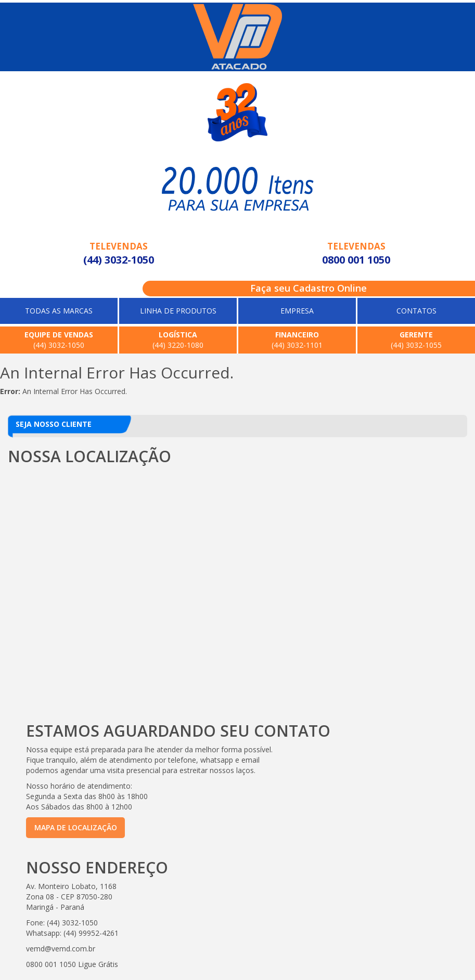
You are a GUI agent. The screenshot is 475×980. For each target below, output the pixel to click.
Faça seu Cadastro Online (309, 288)
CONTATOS (416, 311)
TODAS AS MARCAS (59, 311)
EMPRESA (297, 311)
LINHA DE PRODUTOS (178, 311)
